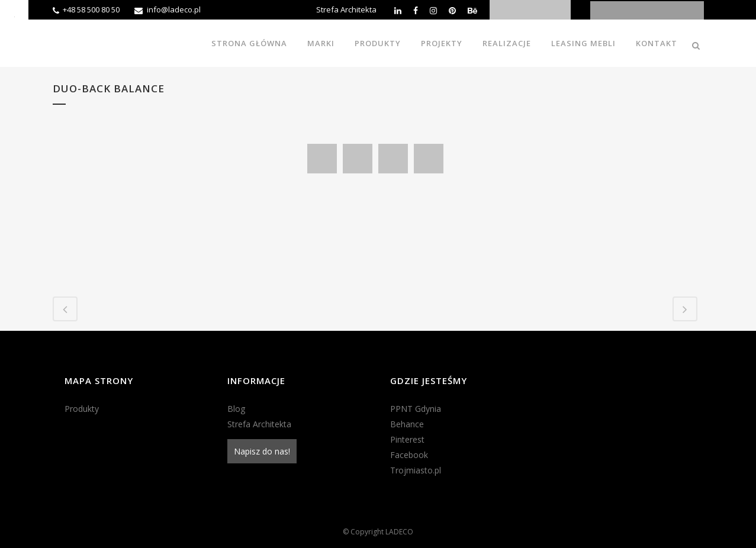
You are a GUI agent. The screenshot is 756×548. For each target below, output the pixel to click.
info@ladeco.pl (174, 9)
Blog (236, 409)
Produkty (82, 409)
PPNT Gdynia (416, 409)
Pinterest (407, 439)
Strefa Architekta (346, 9)
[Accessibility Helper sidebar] (14, 14)
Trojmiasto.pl (416, 470)
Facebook (409, 455)
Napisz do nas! (262, 451)
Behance (407, 424)
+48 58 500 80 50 (91, 9)
